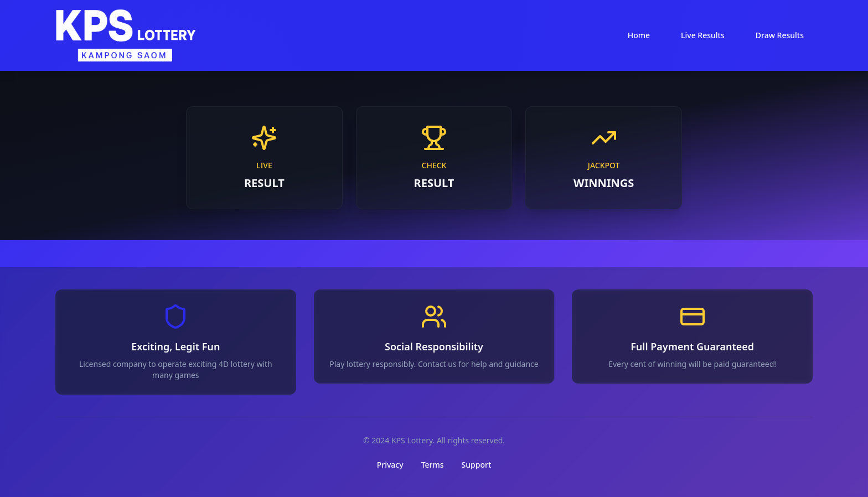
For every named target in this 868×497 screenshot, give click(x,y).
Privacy (390, 465)
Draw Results (780, 35)
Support (477, 465)
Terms (433, 465)
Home (639, 35)
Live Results (703, 35)
